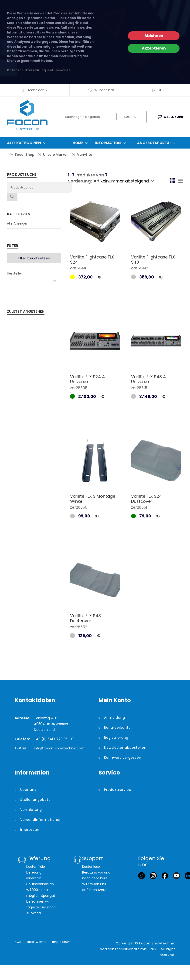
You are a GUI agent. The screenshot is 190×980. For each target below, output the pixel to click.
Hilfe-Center (37, 942)
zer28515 (139, 388)
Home (81, 143)
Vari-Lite (85, 155)
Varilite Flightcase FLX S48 (153, 260)
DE (160, 90)
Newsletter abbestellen (125, 748)
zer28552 (79, 627)
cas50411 (78, 268)
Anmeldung (115, 718)
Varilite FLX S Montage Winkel (93, 499)
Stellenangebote (36, 800)
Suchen (130, 117)
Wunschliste (101, 90)
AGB (18, 942)
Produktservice (118, 790)
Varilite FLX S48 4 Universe (148, 379)
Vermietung (31, 810)
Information (111, 143)
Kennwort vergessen (123, 758)
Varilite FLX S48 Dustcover (85, 618)
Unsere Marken (56, 155)
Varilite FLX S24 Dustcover (146, 499)
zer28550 (79, 507)
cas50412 (140, 268)
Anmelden (39, 90)
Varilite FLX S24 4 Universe (87, 379)
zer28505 (79, 388)
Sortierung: (80, 181)
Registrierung (116, 738)
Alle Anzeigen (18, 223)
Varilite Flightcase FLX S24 (92, 260)
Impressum (31, 830)
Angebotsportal (158, 143)
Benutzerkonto (117, 728)
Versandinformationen (41, 820)
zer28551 (139, 507)
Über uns (28, 790)
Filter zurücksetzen (34, 258)
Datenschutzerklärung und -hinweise (39, 70)
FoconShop (25, 155)
